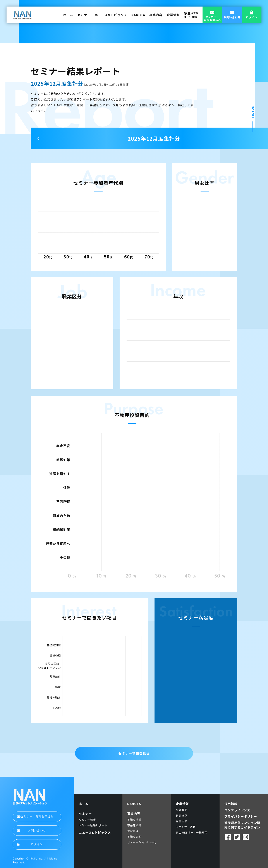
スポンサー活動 (186, 827)
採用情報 (231, 804)
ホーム (68, 15)
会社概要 (182, 810)
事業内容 (156, 15)
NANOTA (138, 15)
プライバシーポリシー (241, 816)
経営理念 (182, 821)
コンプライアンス (237, 810)
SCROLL (253, 113)
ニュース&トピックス (111, 15)
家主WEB (191, 15)
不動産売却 (134, 836)
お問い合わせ (32, 830)
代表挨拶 (182, 815)
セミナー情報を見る (134, 753)
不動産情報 (134, 819)
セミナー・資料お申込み (35, 817)
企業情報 (173, 15)
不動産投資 (134, 825)
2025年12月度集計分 (154, 138)
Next (38, 138)
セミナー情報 (87, 819)
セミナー (84, 15)
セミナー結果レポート (93, 825)
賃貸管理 (133, 831)
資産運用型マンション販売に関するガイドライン (242, 825)
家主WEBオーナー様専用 (192, 832)
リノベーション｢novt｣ (142, 842)
